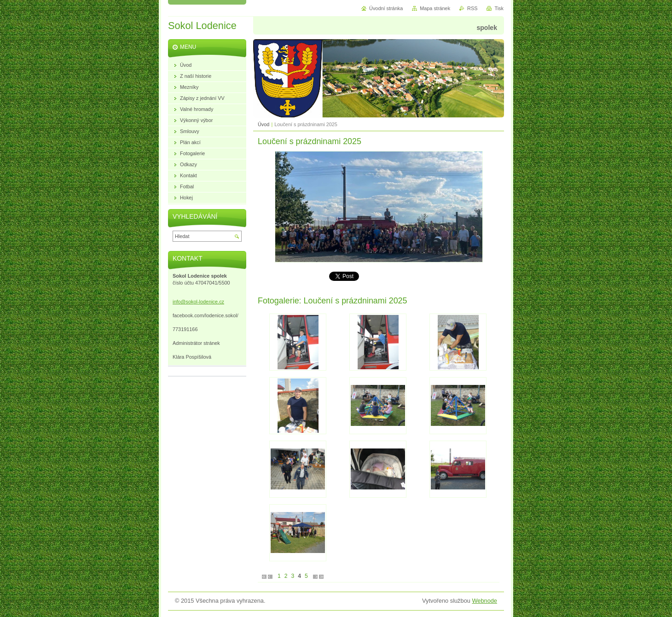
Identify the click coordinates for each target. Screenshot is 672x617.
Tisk (499, 8)
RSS (472, 8)
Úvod (264, 124)
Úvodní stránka (386, 8)
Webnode (484, 601)
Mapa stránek (435, 8)
